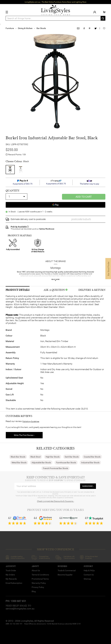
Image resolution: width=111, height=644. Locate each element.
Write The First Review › (24, 435)
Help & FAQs (89, 570)
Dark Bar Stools (72, 457)
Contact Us (89, 575)
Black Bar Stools (18, 457)
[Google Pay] (55, 205)
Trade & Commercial (67, 570)
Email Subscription (14, 583)
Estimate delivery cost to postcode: (28, 219)
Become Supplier (65, 575)
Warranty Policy (39, 583)
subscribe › (88, 486)
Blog (34, 591)
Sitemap (87, 579)
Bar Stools (41, 28)
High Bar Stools (53, 457)
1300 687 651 (18, 601)
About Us (36, 570)
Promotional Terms (40, 579)
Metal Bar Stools (19, 463)
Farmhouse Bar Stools (66, 463)
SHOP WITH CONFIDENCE (55, 549)
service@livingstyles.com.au (20, 609)
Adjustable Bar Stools (41, 463)
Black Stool (35, 457)
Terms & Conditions (40, 575)
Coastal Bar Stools (92, 457)
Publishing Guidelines (31, 421)
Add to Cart (84, 197)
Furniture (10, 28)
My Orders (10, 575)
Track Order (11, 570)
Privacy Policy (38, 587)
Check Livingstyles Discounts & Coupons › (55, 501)
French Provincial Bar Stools (55, 468)
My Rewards (11, 579)
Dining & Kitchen (25, 28)
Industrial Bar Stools (90, 463)
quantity (13, 191)
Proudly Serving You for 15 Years (55, 510)
